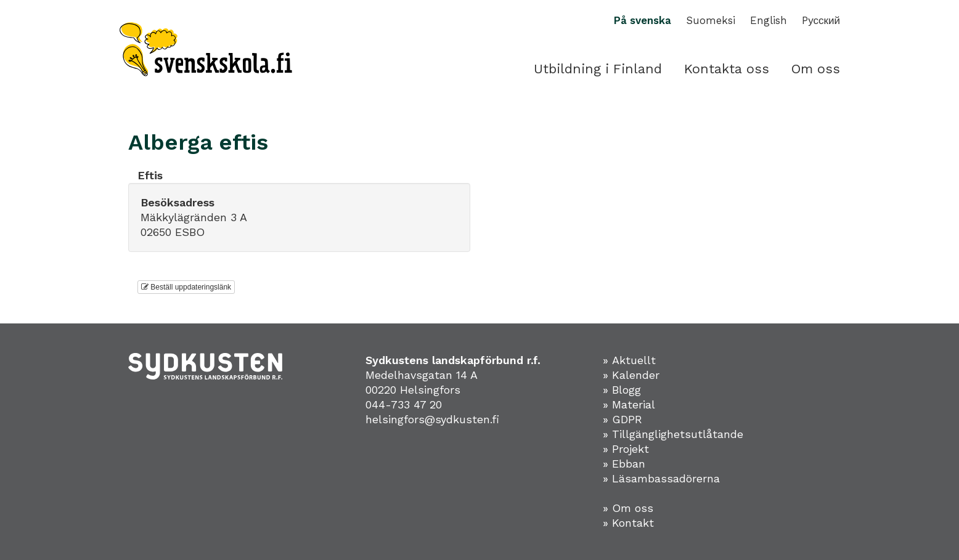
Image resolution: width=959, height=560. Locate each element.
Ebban (629, 464)
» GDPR (622, 419)
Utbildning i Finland (598, 69)
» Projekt (626, 449)
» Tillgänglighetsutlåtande (673, 434)
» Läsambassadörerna (661, 478)
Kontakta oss (727, 69)
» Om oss (628, 508)
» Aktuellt (629, 360)
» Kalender (631, 375)
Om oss (816, 69)
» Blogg (622, 390)
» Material (629, 404)
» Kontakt (628, 523)
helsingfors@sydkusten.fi (432, 419)
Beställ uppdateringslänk (186, 287)
